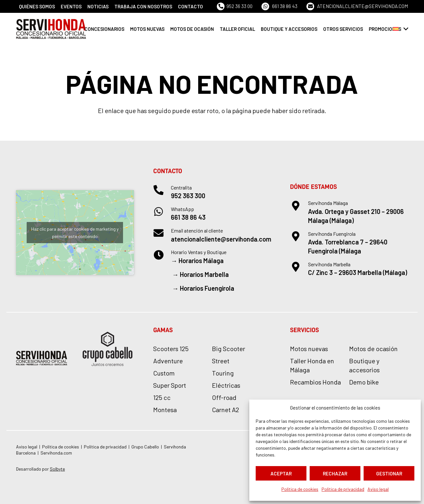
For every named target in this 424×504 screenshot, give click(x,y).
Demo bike (364, 382)
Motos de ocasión (373, 349)
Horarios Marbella (204, 274)
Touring (223, 373)
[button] (400, 29)
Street (221, 361)
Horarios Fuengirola (207, 288)
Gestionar (389, 473)
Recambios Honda (315, 382)
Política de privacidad (343, 489)
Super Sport (170, 385)
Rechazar (335, 473)
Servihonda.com (56, 453)
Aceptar (281, 473)
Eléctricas (226, 385)
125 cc (162, 397)
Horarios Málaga (201, 261)
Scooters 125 (171, 349)
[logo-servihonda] (51, 29)
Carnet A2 (225, 410)
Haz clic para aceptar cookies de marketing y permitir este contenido (75, 233)
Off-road (224, 397)
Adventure (168, 361)
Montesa (165, 410)
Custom (164, 373)
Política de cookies (300, 489)
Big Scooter (229, 349)
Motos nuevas (309, 349)
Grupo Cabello (145, 447)
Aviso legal (378, 489)
